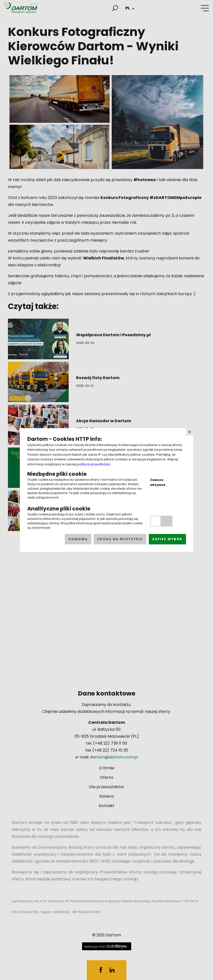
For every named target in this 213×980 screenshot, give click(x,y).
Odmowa (78, 539)
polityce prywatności (94, 464)
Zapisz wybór (167, 539)
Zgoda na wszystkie (120, 539)
